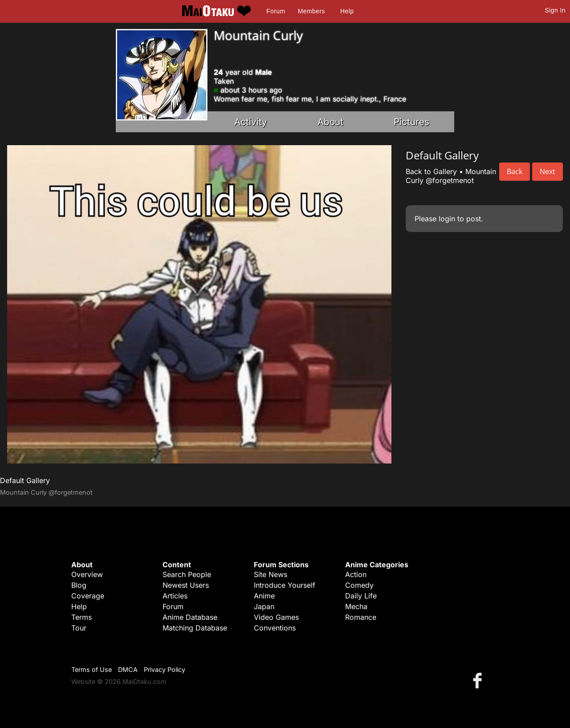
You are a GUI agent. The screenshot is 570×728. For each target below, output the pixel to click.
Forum (276, 11)
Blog (79, 585)
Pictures (411, 122)
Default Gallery (25, 480)
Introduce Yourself (285, 585)
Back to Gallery (431, 171)
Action (356, 574)
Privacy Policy (165, 669)
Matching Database (195, 628)
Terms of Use (92, 669)
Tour (79, 628)
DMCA (128, 669)
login (447, 219)
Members (311, 11)
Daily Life (361, 596)
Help (347, 11)
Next (548, 171)
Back (515, 171)
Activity (251, 122)
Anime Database (190, 617)
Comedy (359, 585)
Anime (264, 596)
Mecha (356, 606)
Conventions (275, 628)
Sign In (555, 10)
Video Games (276, 617)
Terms (81, 617)
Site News (271, 574)
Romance (361, 617)
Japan (264, 606)
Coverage (88, 596)
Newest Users (186, 585)
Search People (187, 574)
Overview (87, 574)
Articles (175, 596)
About (330, 122)
